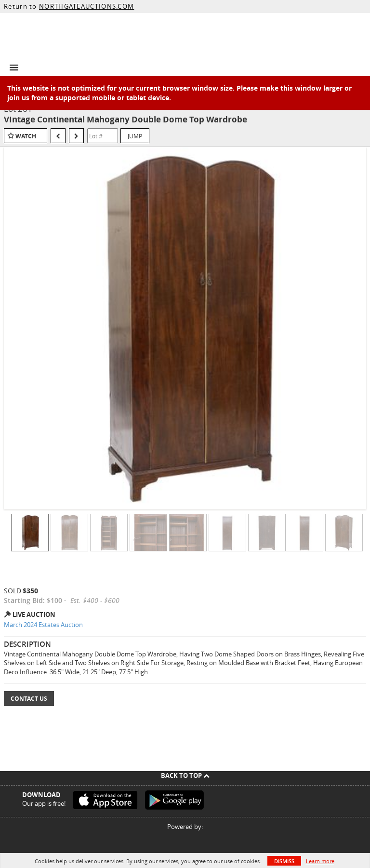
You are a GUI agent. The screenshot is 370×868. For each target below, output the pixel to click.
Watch (26, 136)
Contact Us (29, 699)
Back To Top (185, 775)
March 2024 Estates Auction (43, 625)
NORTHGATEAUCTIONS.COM (86, 6)
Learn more (320, 861)
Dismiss (284, 861)
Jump (135, 136)
